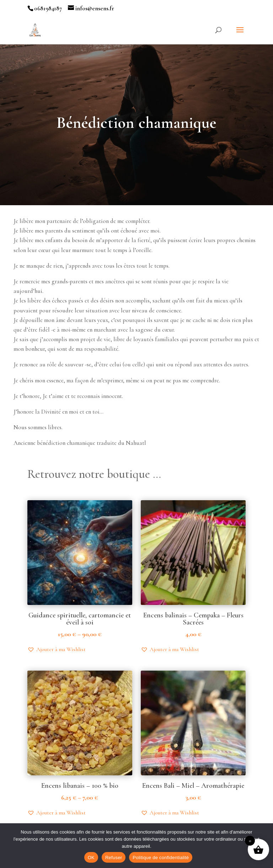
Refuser (114, 858)
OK (91, 858)
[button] (57, 649)
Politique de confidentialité (161, 858)
